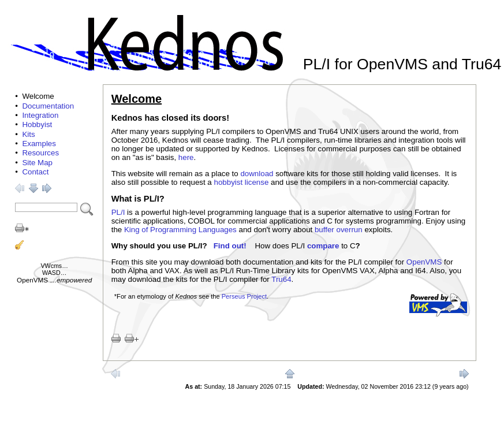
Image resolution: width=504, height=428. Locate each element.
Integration (40, 115)
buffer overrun (339, 230)
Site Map (37, 163)
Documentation (48, 106)
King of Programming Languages (180, 230)
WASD (51, 273)
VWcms (52, 266)
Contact (35, 172)
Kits (28, 134)
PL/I (118, 212)
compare (323, 246)
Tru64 (281, 279)
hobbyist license (242, 182)
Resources (40, 153)
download (257, 174)
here (186, 157)
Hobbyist (37, 124)
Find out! (230, 246)
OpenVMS (32, 280)
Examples (39, 144)
